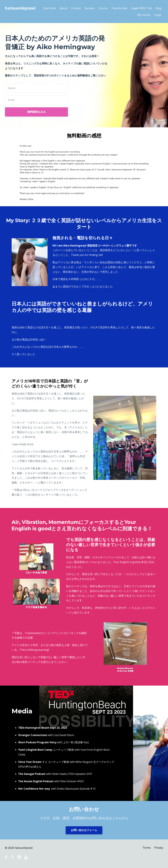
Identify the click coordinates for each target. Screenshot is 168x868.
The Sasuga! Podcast (32, 774)
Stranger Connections (33, 735)
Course (103, 8)
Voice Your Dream (30, 762)
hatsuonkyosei (20, 8)
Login (158, 15)
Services (90, 8)
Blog (159, 8)
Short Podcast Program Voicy (37, 742)
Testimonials (119, 8)
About (63, 8)
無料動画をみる (36, 112)
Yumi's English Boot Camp (35, 750)
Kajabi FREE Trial (142, 8)
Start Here (49, 8)
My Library (144, 15)
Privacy (159, 848)
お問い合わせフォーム (84, 830)
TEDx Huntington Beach (34, 728)
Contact (76, 8)
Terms (146, 848)
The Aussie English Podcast (36, 781)
